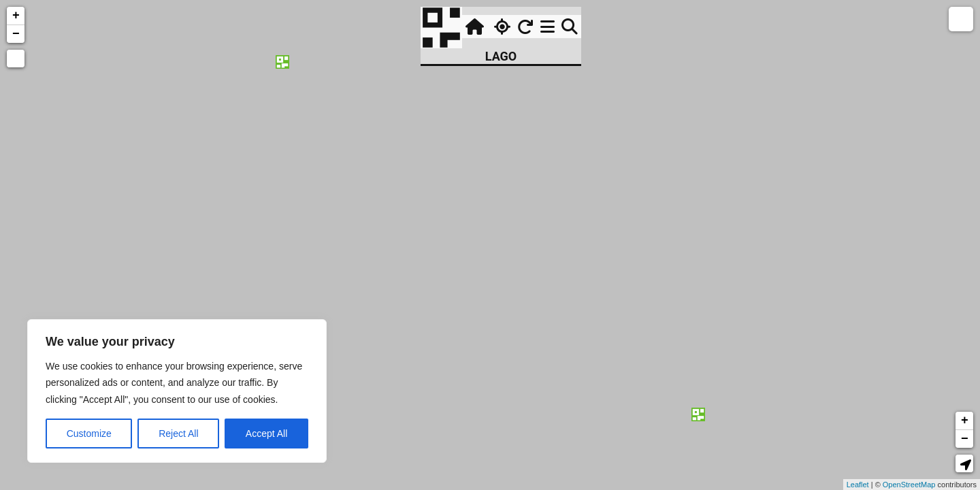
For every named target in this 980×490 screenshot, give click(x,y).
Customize (89, 434)
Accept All (266, 434)
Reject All (178, 434)
